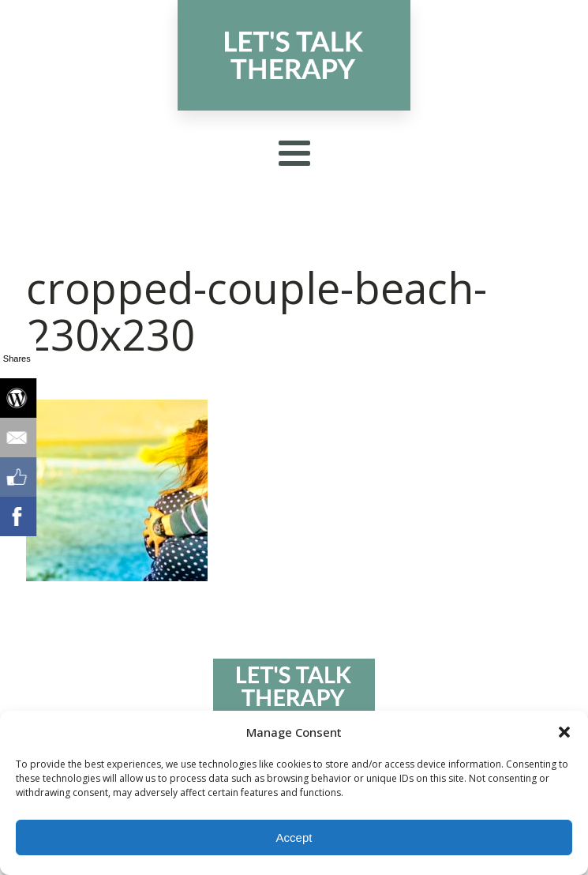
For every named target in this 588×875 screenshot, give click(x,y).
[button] (564, 732)
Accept (294, 837)
